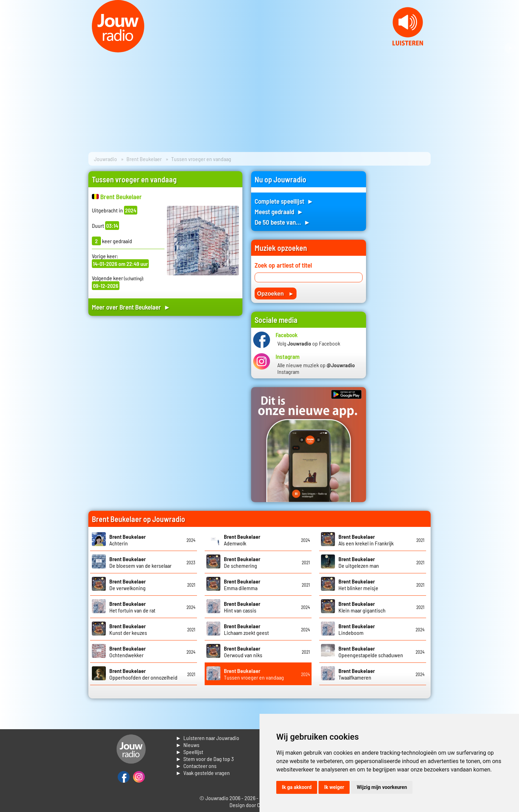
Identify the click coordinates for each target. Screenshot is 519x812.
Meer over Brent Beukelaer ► (131, 307)
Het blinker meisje (358, 585)
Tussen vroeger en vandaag (254, 674)
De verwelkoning (127, 585)
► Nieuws (188, 745)
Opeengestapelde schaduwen (371, 652)
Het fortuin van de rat (132, 607)
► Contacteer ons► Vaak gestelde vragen (203, 769)
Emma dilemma (242, 585)
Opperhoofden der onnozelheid (143, 674)
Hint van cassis (242, 607)
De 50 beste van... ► (283, 222)
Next (510, 48)
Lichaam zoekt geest (246, 629)
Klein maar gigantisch (362, 607)
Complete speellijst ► (284, 201)
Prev (9, 48)
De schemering (242, 562)
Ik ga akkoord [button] (297, 787)
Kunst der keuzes (128, 629)
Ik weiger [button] (334, 787)
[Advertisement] (165, 388)
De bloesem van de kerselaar (140, 562)
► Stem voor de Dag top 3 (205, 759)
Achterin (127, 540)
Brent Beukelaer (144, 159)
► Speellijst (189, 752)
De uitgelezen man (359, 562)
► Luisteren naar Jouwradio (207, 738)
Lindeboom (357, 629)
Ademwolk (242, 540)
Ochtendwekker (127, 652)
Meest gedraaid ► (279, 212)
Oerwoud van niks (243, 652)
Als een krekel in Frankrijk (366, 540)
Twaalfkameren (357, 674)
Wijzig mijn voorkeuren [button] (382, 787)
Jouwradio (105, 159)
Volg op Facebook (309, 343)
